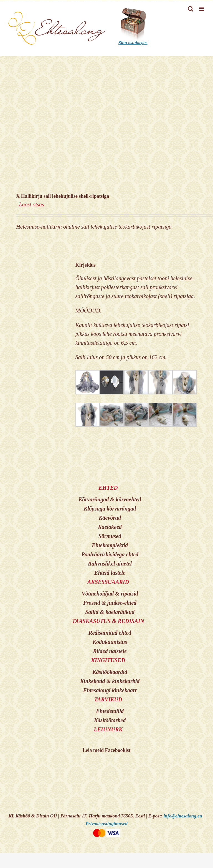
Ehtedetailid (110, 711)
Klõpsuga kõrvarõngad (110, 509)
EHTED (108, 488)
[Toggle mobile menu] (202, 9)
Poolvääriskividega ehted (110, 554)
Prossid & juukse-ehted (110, 603)
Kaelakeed (110, 527)
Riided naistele (110, 651)
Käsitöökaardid (110, 672)
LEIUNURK (108, 729)
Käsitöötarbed (110, 720)
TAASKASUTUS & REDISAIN (108, 621)
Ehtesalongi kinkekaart (110, 690)
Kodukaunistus (110, 642)
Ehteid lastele (110, 573)
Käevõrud (110, 518)
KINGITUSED (108, 660)
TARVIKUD (108, 699)
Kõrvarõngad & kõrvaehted (110, 499)
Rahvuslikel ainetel (110, 564)
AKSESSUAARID (108, 582)
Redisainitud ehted (110, 633)
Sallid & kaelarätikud (110, 612)
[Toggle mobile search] (191, 9)
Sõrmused (110, 536)
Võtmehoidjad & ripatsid (110, 594)
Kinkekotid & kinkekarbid (110, 681)
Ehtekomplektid (110, 545)
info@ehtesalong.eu (183, 816)
